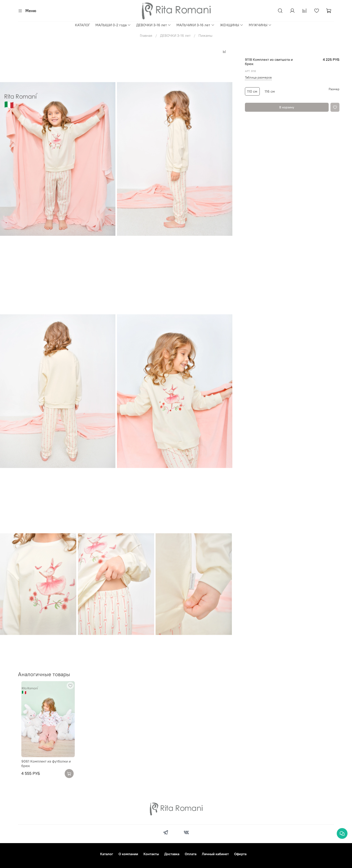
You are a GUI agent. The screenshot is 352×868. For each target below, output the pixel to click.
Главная (146, 35)
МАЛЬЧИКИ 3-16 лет (195, 25)
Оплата (191, 854)
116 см (270, 91)
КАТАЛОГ (82, 25)
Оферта (240, 854)
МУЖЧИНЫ (260, 25)
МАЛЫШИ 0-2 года (113, 25)
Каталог (107, 854)
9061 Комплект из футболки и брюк (43, 769)
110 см (252, 91)
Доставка (172, 854)
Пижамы (205, 35)
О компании (128, 854)
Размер (334, 89)
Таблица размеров (258, 77)
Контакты (151, 854)
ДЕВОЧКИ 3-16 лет (154, 25)
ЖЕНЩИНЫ (232, 25)
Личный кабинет (215, 854)
